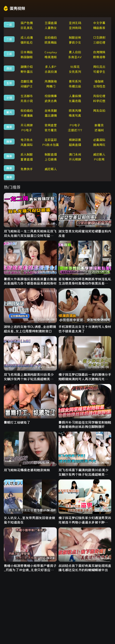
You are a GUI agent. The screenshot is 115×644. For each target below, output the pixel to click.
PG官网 (99, 159)
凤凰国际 (27, 145)
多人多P (51, 67)
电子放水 (27, 140)
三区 (9, 54)
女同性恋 (99, 86)
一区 (9, 25)
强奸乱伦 (27, 43)
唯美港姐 (51, 57)
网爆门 (51, 86)
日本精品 (27, 52)
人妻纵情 (75, 96)
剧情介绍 (27, 67)
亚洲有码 (75, 28)
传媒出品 (75, 86)
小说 (9, 98)
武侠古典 (51, 101)
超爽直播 (75, 145)
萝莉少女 (75, 43)
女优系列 (75, 72)
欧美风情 (75, 111)
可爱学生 (99, 72)
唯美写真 (75, 116)
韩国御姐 (27, 57)
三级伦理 (99, 43)
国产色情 (27, 23)
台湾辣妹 (99, 52)
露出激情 (51, 116)
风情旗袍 (51, 81)
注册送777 (75, 130)
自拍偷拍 (51, 38)
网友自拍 (99, 111)
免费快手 (27, 169)
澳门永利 (75, 155)
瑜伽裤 (99, 81)
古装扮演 (51, 72)
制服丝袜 (75, 38)
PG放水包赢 (51, 145)
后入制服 (27, 155)
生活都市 (27, 96)
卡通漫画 (27, 116)
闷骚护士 (27, 86)
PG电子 (75, 125)
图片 (9, 112)
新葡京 (99, 125)
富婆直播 (27, 159)
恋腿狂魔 (27, 81)
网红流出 (99, 67)
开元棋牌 (27, 125)
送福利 (99, 130)
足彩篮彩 (51, 140)
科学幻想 (99, 101)
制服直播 (51, 155)
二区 (9, 39)
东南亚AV (75, 57)
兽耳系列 (75, 81)
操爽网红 (99, 145)
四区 (9, 68)
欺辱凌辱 (99, 57)
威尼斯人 (99, 155)
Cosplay (51, 52)
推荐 (9, 127)
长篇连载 (75, 101)
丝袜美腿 (51, 111)
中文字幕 (99, 23)
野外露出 (27, 72)
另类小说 (27, 101)
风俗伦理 (99, 96)
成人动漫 (27, 38)
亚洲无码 (75, 23)
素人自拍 (75, 52)
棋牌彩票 (75, 140)
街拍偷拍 (27, 111)
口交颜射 (99, 38)
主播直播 (51, 23)
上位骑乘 (51, 159)
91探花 (75, 67)
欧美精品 (51, 43)
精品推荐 (99, 28)
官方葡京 (51, 130)
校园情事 (51, 96)
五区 (9, 83)
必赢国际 (99, 140)
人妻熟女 (51, 28)
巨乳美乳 (27, 28)
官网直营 (51, 125)
